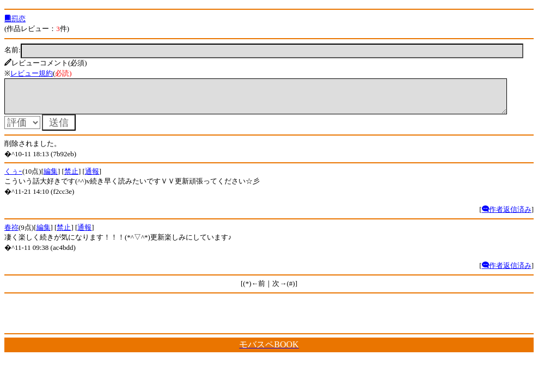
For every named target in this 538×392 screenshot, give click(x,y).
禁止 (71, 178)
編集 (51, 178)
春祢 (11, 234)
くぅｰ (13, 178)
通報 (92, 178)
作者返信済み (507, 216)
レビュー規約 (32, 73)
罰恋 (15, 19)
